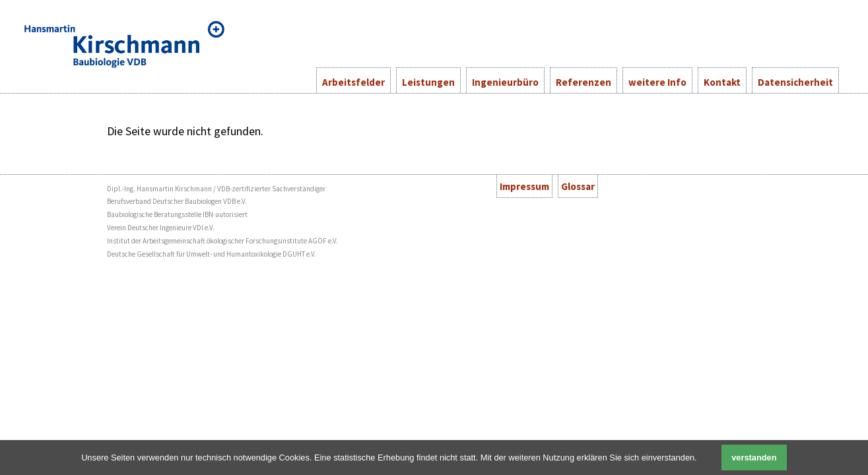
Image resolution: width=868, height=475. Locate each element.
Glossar (578, 186)
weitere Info (657, 82)
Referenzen (584, 82)
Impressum (524, 186)
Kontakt (722, 82)
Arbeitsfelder (353, 82)
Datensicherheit (795, 82)
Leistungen (428, 82)
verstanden (754, 458)
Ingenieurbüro (505, 82)
